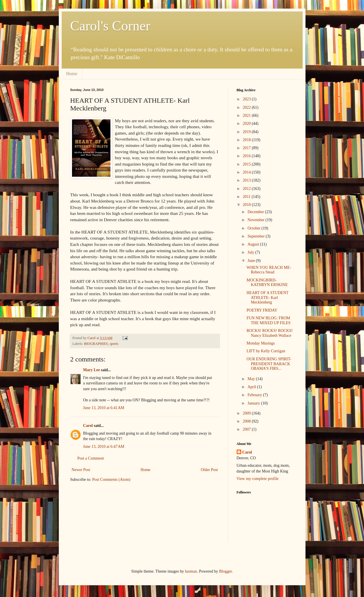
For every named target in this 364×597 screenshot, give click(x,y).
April (252, 387)
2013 (247, 180)
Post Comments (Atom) (111, 480)
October (255, 228)
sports (114, 344)
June (252, 261)
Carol (88, 426)
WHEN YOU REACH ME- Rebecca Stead (269, 270)
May (252, 379)
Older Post (209, 470)
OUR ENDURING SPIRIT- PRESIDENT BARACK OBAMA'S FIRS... (269, 364)
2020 (247, 124)
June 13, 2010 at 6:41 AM (104, 408)
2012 (247, 189)
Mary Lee (92, 370)
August (254, 244)
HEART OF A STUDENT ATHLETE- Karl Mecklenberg (267, 298)
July (251, 252)
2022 (247, 107)
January (254, 403)
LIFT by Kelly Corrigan (266, 351)
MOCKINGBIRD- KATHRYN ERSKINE (267, 283)
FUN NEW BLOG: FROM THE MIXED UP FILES (268, 320)
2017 (247, 148)
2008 (247, 421)
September (257, 236)
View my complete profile (258, 479)
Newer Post (81, 470)
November (257, 220)
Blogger (225, 571)
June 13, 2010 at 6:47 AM (104, 447)
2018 (247, 140)
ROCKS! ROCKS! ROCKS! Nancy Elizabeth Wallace (269, 333)
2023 (247, 99)
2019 (247, 132)
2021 (247, 115)
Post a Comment (91, 458)
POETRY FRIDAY (262, 310)
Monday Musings (260, 343)
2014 (247, 172)
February (255, 395)
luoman (191, 571)
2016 (247, 156)
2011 (247, 197)
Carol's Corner (110, 26)
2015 (247, 164)
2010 (247, 205)
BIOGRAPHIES (96, 344)
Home (72, 74)
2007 (247, 429)
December (256, 212)
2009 (247, 413)
